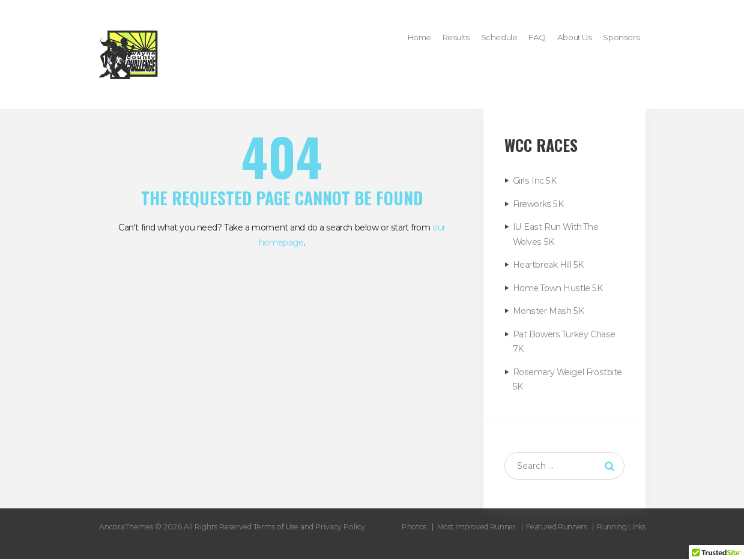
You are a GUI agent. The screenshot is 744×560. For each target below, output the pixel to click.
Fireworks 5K (538, 204)
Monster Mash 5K (548, 311)
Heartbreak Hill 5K (548, 265)
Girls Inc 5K (534, 181)
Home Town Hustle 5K (558, 288)
